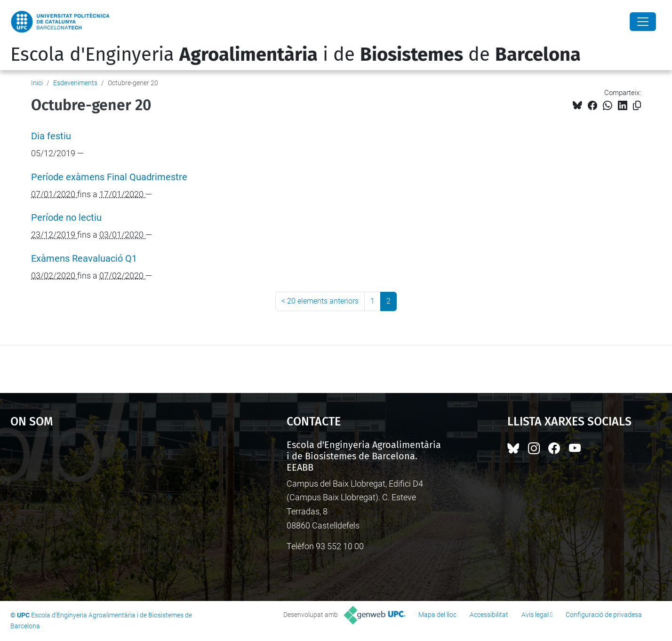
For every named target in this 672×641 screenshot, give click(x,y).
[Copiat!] (637, 106)
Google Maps (115, 510)
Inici (37, 83)
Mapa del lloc (437, 615)
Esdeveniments (75, 83)
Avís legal (535, 615)
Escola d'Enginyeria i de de (296, 55)
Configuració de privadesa (604, 615)
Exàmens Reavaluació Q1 (84, 259)
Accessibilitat (489, 615)
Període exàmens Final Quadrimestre (109, 177)
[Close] (643, 22)
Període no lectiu (66, 218)
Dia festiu (51, 136)
